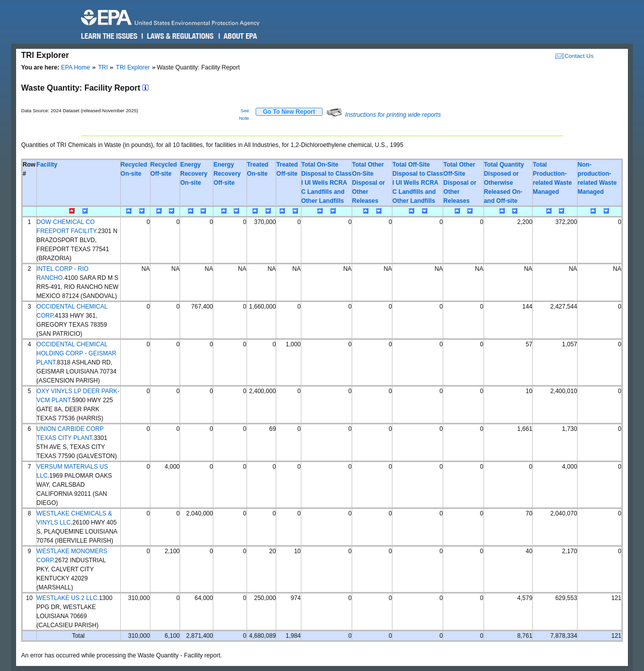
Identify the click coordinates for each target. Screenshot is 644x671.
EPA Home (75, 67)
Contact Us (579, 56)
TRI (103, 67)
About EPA (240, 36)
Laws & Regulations (179, 36)
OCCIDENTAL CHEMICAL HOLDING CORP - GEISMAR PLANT (76, 353)
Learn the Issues (109, 36)
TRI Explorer (133, 67)
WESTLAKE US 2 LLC (67, 598)
